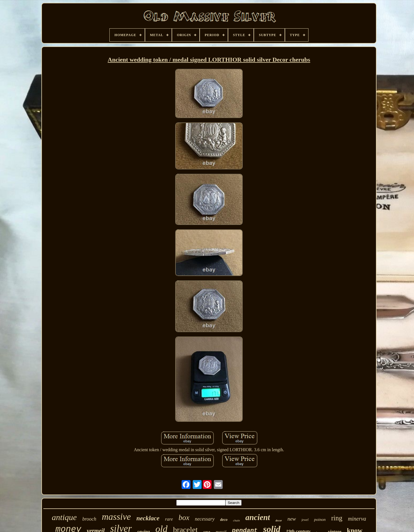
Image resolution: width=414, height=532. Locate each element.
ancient (258, 517)
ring (337, 518)
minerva (357, 519)
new (292, 519)
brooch (89, 519)
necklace (148, 518)
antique (64, 517)
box (184, 518)
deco (224, 520)
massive (116, 517)
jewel (305, 520)
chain (236, 520)
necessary (205, 519)
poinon (320, 520)
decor (279, 520)
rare (169, 519)
